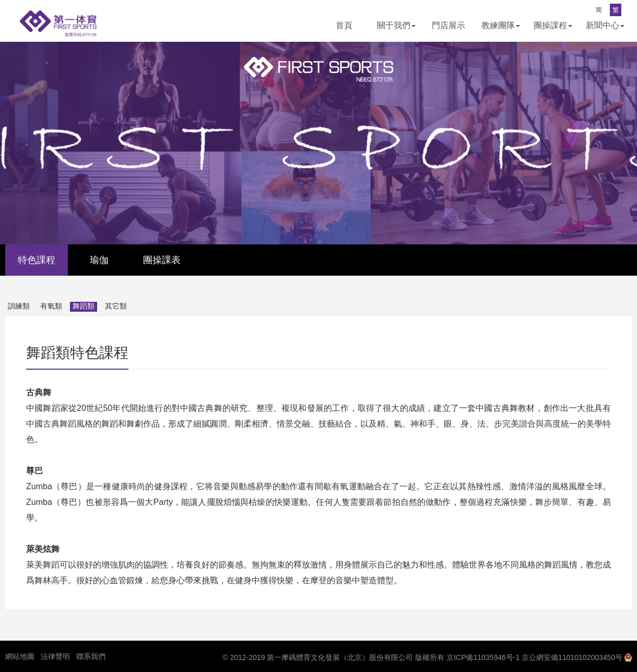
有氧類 (51, 306)
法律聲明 (55, 656)
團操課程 (553, 25)
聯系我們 (91, 656)
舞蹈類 (84, 306)
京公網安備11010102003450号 (572, 657)
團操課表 (162, 260)
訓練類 (19, 306)
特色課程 (37, 260)
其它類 (116, 306)
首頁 (344, 25)
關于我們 (396, 25)
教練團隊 (501, 25)
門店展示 (449, 25)
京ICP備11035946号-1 (483, 657)
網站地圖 (20, 656)
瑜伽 (99, 260)
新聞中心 (605, 25)
